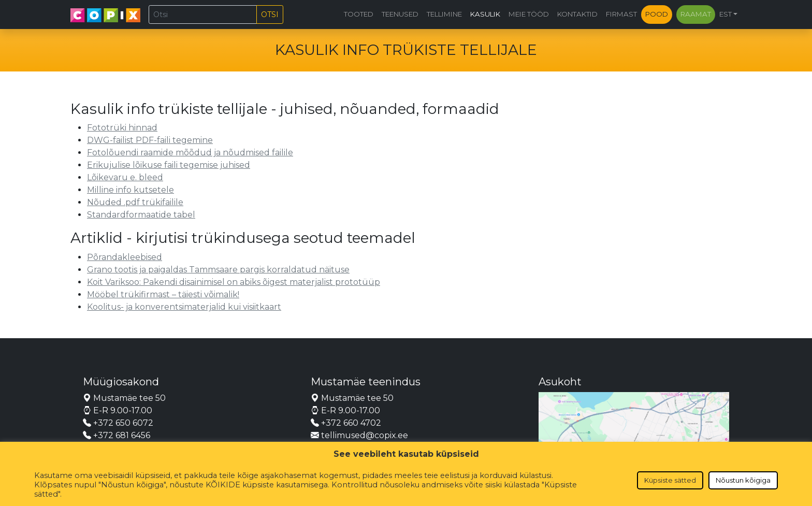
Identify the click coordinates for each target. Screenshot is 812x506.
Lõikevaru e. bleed (125, 177)
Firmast (621, 14)
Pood (657, 14)
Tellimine (444, 14)
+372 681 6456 (117, 435)
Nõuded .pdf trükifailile (135, 202)
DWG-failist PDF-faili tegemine (150, 140)
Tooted (359, 14)
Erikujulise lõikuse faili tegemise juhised (169, 165)
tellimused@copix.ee (359, 435)
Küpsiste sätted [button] (670, 480)
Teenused (400, 14)
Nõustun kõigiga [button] (743, 480)
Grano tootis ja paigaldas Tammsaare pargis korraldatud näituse (218, 270)
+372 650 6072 (118, 423)
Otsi (270, 15)
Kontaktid (577, 14)
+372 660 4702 (346, 423)
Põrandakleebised (125, 257)
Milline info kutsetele (130, 190)
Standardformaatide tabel (141, 215)
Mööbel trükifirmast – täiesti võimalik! (163, 294)
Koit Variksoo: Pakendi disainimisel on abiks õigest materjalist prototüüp (234, 282)
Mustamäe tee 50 (124, 398)
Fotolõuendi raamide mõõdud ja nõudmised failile (190, 153)
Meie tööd (529, 14)
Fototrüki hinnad (122, 128)
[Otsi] (203, 15)
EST (726, 14)
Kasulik (485, 14)
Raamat (696, 14)
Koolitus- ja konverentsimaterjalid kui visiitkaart (184, 307)
